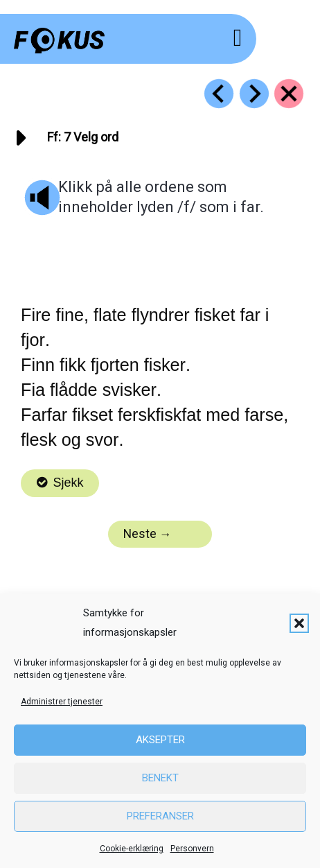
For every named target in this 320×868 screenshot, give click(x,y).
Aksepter (160, 740)
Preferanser (160, 816)
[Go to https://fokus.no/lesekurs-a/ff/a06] (219, 94)
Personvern (192, 849)
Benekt (160, 778)
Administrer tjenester (62, 702)
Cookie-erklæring (132, 849)
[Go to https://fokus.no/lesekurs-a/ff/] (289, 94)
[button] (299, 623)
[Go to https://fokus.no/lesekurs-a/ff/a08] (254, 94)
